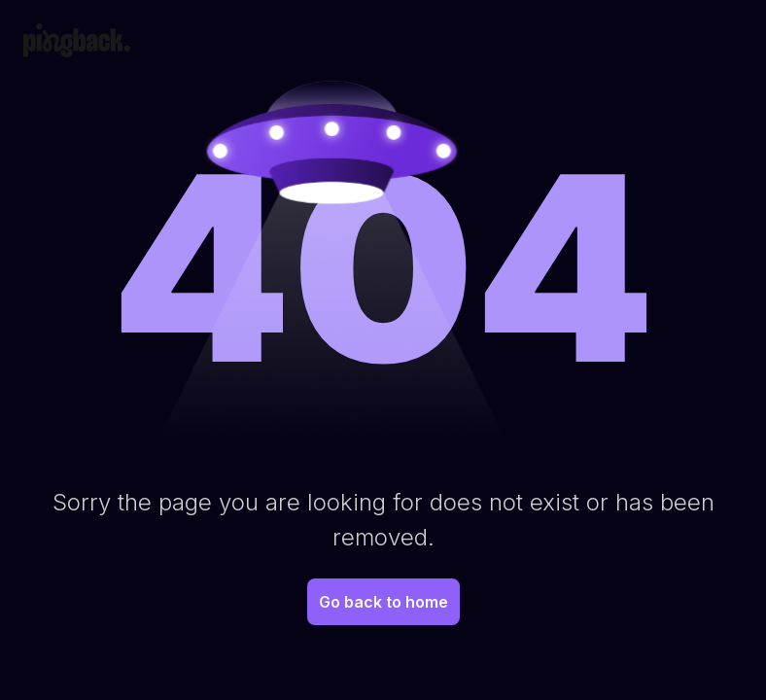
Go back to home (383, 602)
